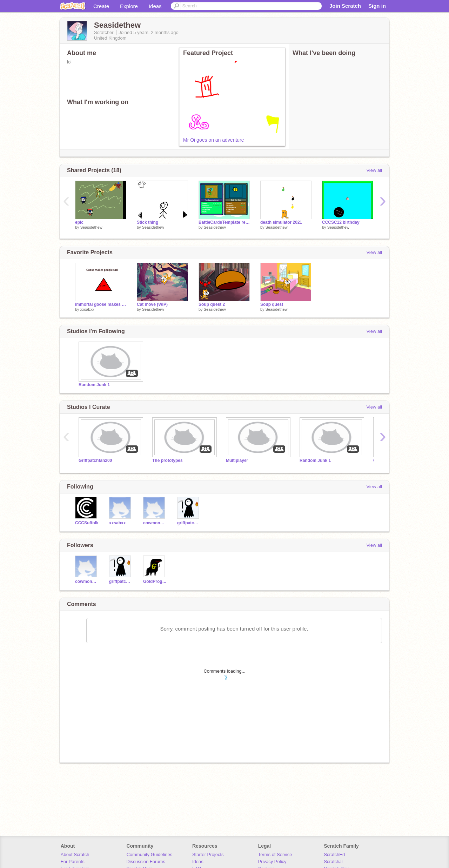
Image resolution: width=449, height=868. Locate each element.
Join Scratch (345, 6)
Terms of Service (275, 854)
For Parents (73, 862)
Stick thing (148, 222)
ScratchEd (334, 854)
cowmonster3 (155, 523)
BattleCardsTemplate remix (224, 222)
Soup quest (272, 304)
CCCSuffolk (87, 523)
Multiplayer (237, 460)
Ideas (155, 6)
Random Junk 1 (94, 385)
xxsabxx (87, 309)
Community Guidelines (149, 854)
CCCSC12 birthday (341, 222)
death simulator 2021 (281, 222)
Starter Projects (208, 854)
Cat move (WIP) (152, 304)
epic (79, 222)
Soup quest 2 (212, 304)
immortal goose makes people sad (101, 304)
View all (374, 170)
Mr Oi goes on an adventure (214, 140)
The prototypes (167, 460)
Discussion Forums (146, 862)
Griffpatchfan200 (95, 460)
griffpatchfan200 (189, 523)
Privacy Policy (272, 862)
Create (101, 6)
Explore (129, 6)
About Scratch (75, 854)
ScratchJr (333, 862)
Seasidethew (91, 227)
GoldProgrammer (155, 581)
